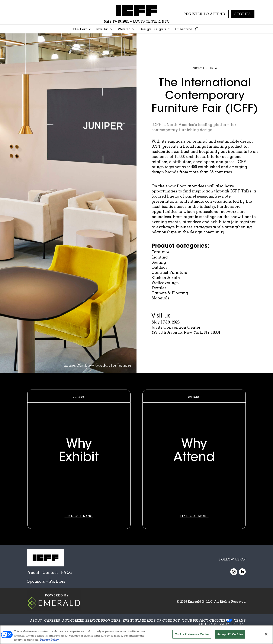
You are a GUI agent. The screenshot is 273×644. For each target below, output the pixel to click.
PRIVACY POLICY (229, 624)
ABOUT (36, 620)
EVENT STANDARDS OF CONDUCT (151, 620)
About (33, 572)
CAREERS (52, 620)
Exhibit (102, 29)
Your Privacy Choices (204, 620)
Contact (50, 572)
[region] (136, 635)
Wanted (124, 29)
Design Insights (153, 29)
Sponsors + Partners (46, 581)
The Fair (80, 29)
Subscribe (184, 29)
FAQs (66, 572)
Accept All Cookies (230, 634)
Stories (243, 14)
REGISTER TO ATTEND (204, 14)
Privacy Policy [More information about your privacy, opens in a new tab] (49, 640)
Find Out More (79, 516)
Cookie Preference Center (192, 634)
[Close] (266, 634)
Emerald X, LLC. (201, 601)
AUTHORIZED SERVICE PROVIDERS (91, 620)
